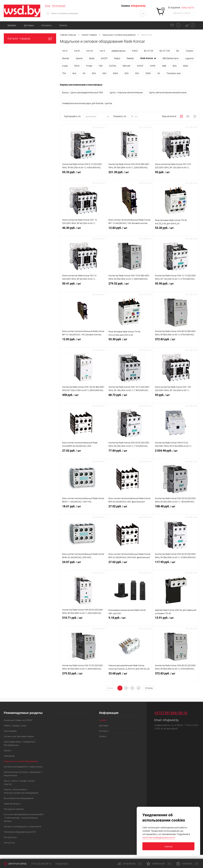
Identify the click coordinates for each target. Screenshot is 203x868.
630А (116, 73)
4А (159, 73)
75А (64, 73)
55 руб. (176, 176)
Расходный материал (14, 809)
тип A (102, 51)
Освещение (9, 756)
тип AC (90, 51)
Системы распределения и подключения (23, 767)
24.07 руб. (83, 566)
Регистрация (59, 6)
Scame (79, 58)
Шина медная (10, 731)
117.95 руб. (176, 566)
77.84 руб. (129, 454)
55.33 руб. (83, 176)
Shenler (66, 58)
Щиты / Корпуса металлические (126, 93)
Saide (92, 58)
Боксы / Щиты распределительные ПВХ (83, 93)
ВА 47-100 (165, 51)
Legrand (189, 58)
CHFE (153, 66)
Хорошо (168, 846)
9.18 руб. (129, 621)
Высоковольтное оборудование (19, 798)
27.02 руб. (83, 454)
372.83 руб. (176, 343)
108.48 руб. (176, 510)
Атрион (190, 51)
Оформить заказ (182, 13)
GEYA (77, 66)
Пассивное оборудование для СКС (20, 832)
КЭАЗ (135, 51)
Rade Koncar (148, 58)
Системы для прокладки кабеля (19, 736)
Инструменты (10, 837)
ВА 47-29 (149, 51)
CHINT (140, 66)
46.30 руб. (83, 232)
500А (148, 73)
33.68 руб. (129, 677)
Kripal (65, 66)
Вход (48, 6)
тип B (77, 51)
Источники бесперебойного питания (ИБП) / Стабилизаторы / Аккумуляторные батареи (24, 818)
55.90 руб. (176, 287)
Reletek (130, 58)
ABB (164, 66)
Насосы (8, 750)
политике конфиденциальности (159, 838)
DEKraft (126, 66)
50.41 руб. (83, 287)
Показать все (174, 73)
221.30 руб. (129, 176)
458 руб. (83, 399)
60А (127, 73)
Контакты (47, 25)
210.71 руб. (83, 621)
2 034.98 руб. (176, 454)
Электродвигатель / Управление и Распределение (20, 743)
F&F (101, 66)
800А (186, 66)
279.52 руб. (129, 287)
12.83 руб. (129, 232)
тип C (65, 51)
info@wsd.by (171, 720)
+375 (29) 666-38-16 (171, 713)
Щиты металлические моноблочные (168, 93)
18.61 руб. (83, 510)
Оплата (63, 25)
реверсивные (119, 51)
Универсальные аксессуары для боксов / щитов (87, 103)
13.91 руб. (176, 621)
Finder (89, 66)
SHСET (104, 58)
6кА (74, 73)
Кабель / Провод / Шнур (15, 726)
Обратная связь (15, 864)
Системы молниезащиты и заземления (22, 827)
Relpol (117, 58)
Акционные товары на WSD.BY (18, 720)
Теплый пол (9, 843)
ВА (178, 51)
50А (137, 73)
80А (175, 66)
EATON (113, 66)
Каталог (12, 25)
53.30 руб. (176, 232)
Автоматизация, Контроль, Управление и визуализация (23, 774)
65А (94, 73)
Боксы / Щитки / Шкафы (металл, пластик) (20, 782)
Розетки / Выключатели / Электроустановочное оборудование (21, 791)
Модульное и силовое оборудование (21, 761)
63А (104, 73)
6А (84, 73)
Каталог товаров (30, 38)
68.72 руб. (129, 399)
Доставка (29, 25)
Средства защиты (12, 804)
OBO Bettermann (171, 58)
